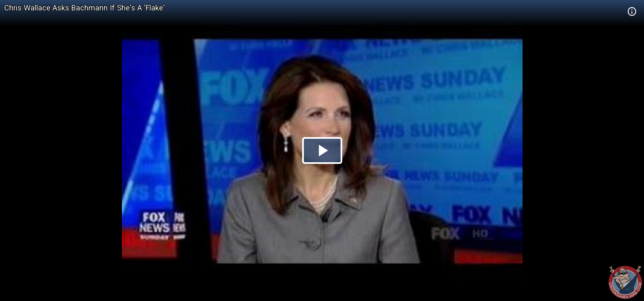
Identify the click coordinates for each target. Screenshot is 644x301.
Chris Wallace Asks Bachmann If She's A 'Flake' (85, 8)
